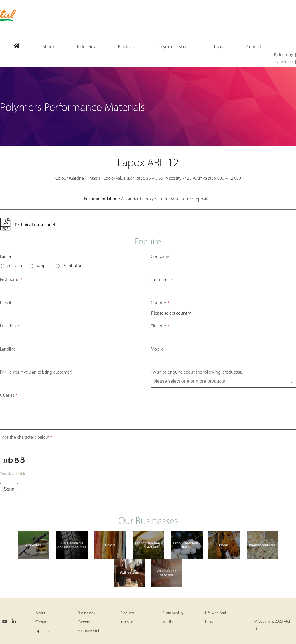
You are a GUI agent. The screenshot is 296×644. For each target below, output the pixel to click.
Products (127, 613)
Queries (9, 396)
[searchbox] (224, 381)
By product (285, 62)
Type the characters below (26, 438)
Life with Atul (215, 613)
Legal (209, 622)
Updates (42, 631)
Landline (8, 349)
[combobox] (223, 383)
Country (160, 303)
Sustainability (173, 613)
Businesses (86, 613)
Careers (84, 622)
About (40, 613)
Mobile (157, 349)
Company (161, 257)
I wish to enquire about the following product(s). (196, 372)
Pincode (160, 326)
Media (168, 622)
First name (11, 280)
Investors (127, 622)
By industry (285, 55)
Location (10, 326)
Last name (162, 280)
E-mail (7, 303)
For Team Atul (88, 631)
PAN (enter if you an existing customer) (36, 372)
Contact (42, 622)
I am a (7, 257)
